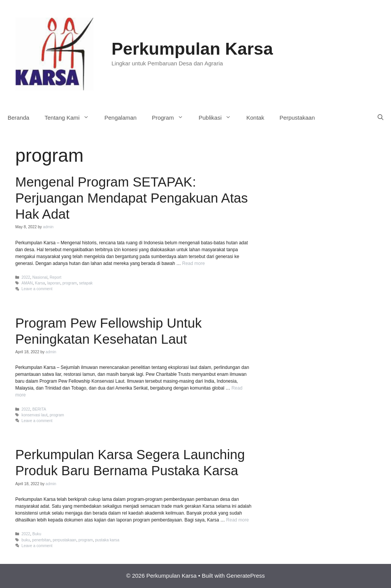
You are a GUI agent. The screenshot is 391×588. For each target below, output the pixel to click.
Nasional (40, 277)
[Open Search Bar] (380, 118)
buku (26, 540)
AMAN (27, 283)
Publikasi (219, 118)
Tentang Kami (71, 118)
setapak (86, 283)
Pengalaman (120, 118)
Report (56, 277)
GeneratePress (246, 576)
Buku (37, 534)
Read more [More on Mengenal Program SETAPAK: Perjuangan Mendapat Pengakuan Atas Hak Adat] (193, 263)
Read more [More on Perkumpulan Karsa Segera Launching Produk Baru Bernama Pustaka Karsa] (237, 520)
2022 (26, 277)
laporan (54, 283)
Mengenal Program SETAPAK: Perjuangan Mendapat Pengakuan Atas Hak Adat (132, 198)
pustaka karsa (107, 540)
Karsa (40, 283)
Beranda (19, 118)
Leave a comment (37, 289)
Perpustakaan (297, 118)
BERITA (39, 409)
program (69, 283)
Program (172, 118)
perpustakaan (65, 540)
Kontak (255, 118)
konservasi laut (34, 415)
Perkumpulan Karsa (192, 49)
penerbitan (41, 540)
